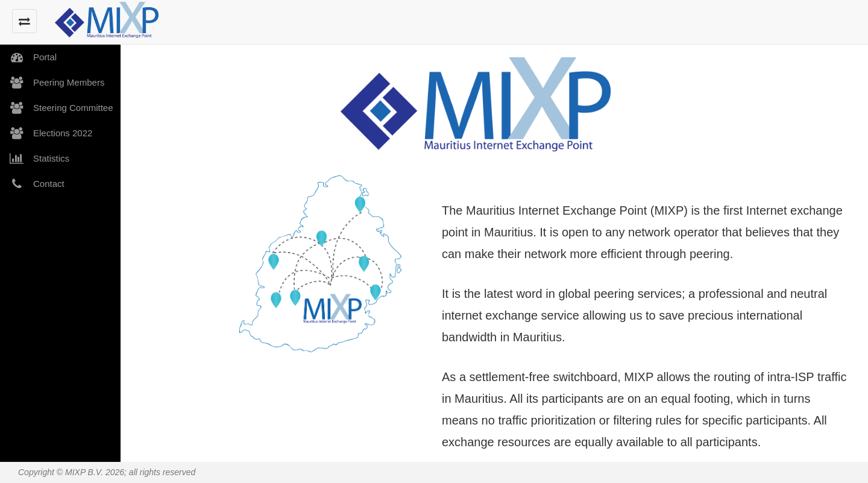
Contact (32, 184)
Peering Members (52, 83)
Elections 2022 (46, 133)
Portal (28, 57)
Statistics (35, 159)
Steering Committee (57, 108)
